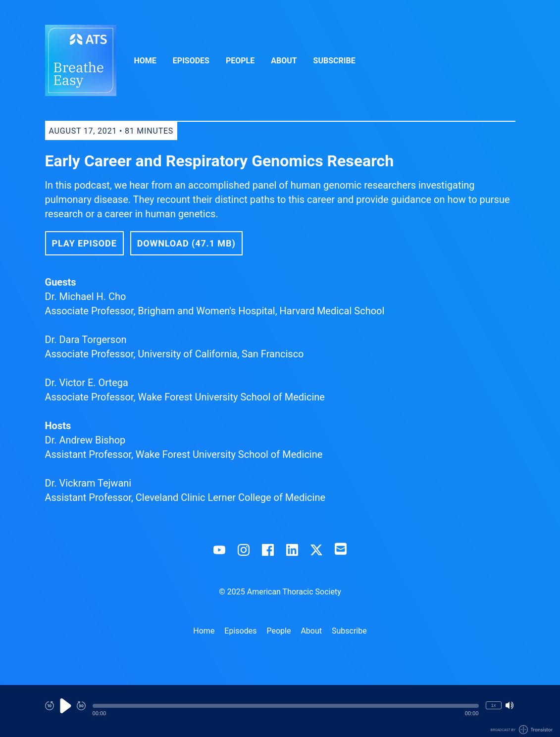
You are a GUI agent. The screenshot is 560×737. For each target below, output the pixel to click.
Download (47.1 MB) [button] (186, 243)
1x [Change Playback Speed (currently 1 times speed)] (493, 705)
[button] (286, 706)
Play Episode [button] (84, 243)
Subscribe (334, 61)
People (240, 61)
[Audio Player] (280, 711)
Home (145, 61)
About (284, 61)
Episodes (191, 61)
